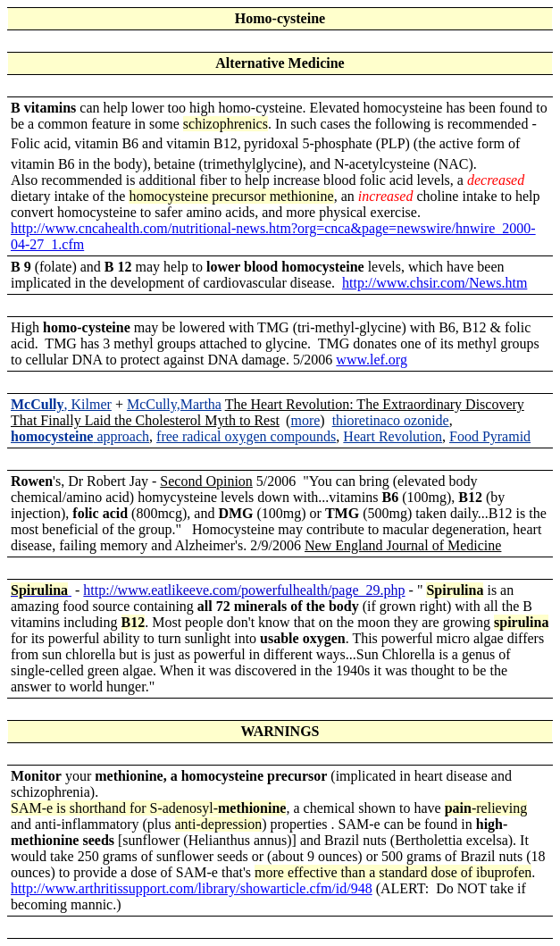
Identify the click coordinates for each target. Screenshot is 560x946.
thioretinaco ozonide (391, 420)
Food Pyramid (490, 436)
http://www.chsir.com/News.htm (435, 283)
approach (80, 436)
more (305, 420)
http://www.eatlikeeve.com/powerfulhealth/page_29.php (244, 590)
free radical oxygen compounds (246, 436)
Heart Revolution (393, 436)
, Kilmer (61, 404)
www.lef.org (372, 360)
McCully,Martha (174, 404)
